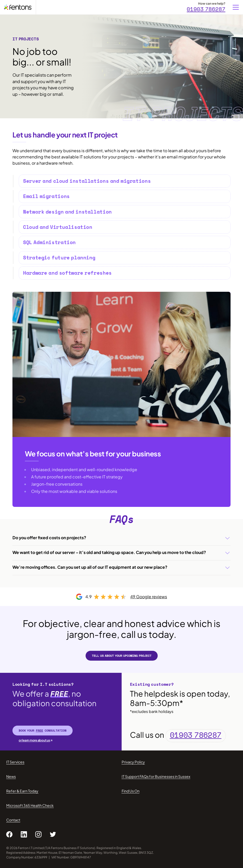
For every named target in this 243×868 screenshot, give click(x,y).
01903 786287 (206, 9)
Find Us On (131, 791)
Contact (13, 820)
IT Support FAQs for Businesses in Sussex (156, 776)
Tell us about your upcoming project (122, 656)
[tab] (125, 181)
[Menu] (236, 7)
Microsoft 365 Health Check (30, 805)
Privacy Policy (133, 762)
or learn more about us (34, 740)
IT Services (15, 762)
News (11, 776)
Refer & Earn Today (22, 791)
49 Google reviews (149, 597)
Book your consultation (43, 730)
